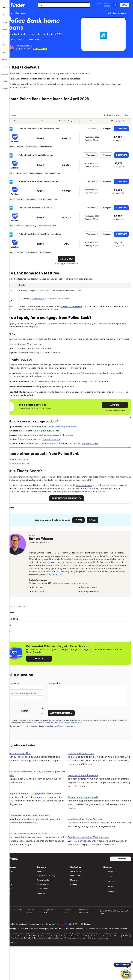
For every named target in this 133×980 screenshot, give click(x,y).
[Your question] (91, 728)
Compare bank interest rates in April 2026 (34, 876)
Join (127, 5)
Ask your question (67, 746)
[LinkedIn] (117, 929)
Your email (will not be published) (27, 728)
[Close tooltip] (132, 962)
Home (19, 13)
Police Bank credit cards (28, 476)
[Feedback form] (71, 548)
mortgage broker (109, 460)
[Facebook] (117, 934)
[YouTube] (117, 924)
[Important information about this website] (117, 13)
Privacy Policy (59, 761)
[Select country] (121, 901)
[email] (41, 575)
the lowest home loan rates (60, 450)
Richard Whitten (51, 566)
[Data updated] (110, 117)
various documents (73, 327)
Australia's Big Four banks (80, 441)
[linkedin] (48, 575)
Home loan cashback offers (26, 788)
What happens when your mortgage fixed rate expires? (36, 834)
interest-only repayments (81, 309)
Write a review (44, 40)
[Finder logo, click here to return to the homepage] (28, 5)
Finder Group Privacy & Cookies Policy (79, 757)
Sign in (32, 748)
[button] (5, 6)
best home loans (103, 508)
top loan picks (53, 445)
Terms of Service (74, 761)
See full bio (44, 606)
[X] (117, 939)
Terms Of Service (56, 757)
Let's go (115, 419)
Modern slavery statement (90, 953)
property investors (66, 455)
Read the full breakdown (71, 526)
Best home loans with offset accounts (93, 872)
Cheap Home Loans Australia (88, 832)
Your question (61, 716)
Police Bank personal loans (29, 481)
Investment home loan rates (88, 810)
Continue (121, 131)
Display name (23, 716)
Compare (107, 131)
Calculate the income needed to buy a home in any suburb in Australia (39, 812)
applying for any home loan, (33, 327)
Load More (71, 261)
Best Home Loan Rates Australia (90, 854)
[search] (72, 6)
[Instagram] (117, 914)
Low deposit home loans (86, 788)
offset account (47, 302)
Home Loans (30, 13)
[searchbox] (70, 5)
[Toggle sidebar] (9, 18)
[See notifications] (117, 5)
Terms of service (38, 953)
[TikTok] (117, 919)
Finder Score (23, 495)
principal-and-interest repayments (50, 312)
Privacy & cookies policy (56, 953)
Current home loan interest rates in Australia (35, 857)
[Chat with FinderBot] (126, 974)
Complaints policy (73, 953)
